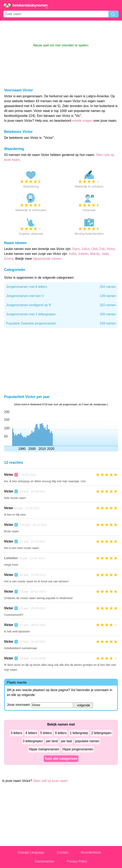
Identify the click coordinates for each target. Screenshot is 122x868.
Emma (9, 259)
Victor (111, 249)
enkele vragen (82, 121)
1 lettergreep (79, 733)
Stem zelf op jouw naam (50, 781)
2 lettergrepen (101, 733)
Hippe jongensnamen (78, 749)
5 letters (46, 733)
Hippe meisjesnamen (44, 749)
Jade (105, 254)
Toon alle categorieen (61, 759)
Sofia (72, 254)
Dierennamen (45, 861)
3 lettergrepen (33, 741)
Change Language (31, 852)
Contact (62, 852)
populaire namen (87, 741)
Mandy (95, 254)
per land (52, 741)
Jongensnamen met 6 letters (61, 287)
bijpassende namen (47, 259)
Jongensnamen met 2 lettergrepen (61, 314)
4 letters (31, 733)
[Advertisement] (61, 32)
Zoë (102, 249)
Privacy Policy (77, 861)
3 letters (16, 733)
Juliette (83, 254)
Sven (76, 249)
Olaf (94, 249)
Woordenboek (91, 852)
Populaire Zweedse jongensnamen (61, 323)
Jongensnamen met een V (61, 296)
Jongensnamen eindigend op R (61, 305)
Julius (85, 249)
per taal (66, 741)
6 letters (61, 733)
